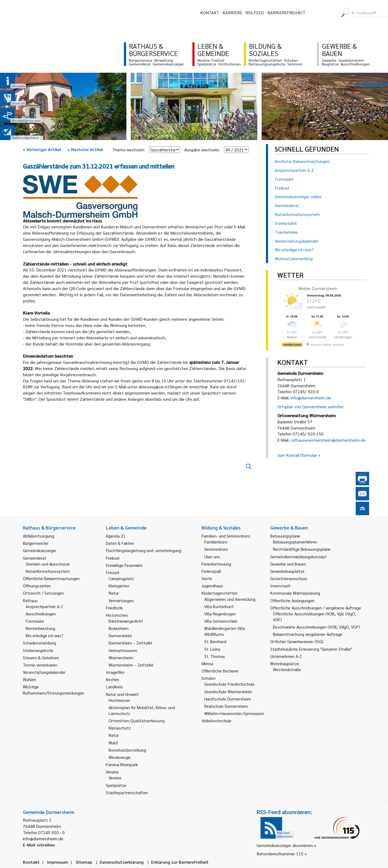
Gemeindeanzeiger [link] (40, 550)
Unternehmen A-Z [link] (286, 656)
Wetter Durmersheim (318, 288)
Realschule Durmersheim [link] (226, 706)
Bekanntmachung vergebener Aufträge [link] (308, 634)
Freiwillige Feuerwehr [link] (124, 565)
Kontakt (210, 13)
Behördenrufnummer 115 (280, 854)
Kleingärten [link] (119, 586)
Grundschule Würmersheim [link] (228, 691)
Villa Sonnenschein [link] (221, 621)
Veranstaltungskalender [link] (44, 672)
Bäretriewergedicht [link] (126, 621)
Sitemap (84, 862)
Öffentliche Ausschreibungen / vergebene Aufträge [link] (316, 608)
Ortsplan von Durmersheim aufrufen (310, 407)
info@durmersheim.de (311, 398)
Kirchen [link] (112, 679)
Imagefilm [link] (115, 672)
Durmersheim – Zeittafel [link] (130, 643)
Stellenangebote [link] (38, 650)
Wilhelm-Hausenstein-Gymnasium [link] (234, 713)
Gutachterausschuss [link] (289, 578)
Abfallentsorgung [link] (39, 536)
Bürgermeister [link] (36, 543)
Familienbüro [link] (216, 542)
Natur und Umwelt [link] (122, 694)
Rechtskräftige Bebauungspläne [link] (302, 549)
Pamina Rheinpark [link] (122, 764)
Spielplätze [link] (116, 785)
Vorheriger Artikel (42, 149)
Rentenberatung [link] (40, 628)
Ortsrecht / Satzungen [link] (43, 593)
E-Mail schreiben (39, 845)
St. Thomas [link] (215, 656)
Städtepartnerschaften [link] (127, 792)
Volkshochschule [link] (216, 721)
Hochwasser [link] (119, 700)
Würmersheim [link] (121, 658)
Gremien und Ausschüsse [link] (48, 564)
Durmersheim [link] (120, 635)
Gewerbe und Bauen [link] (288, 564)
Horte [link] (207, 578)
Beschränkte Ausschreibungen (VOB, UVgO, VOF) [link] (316, 627)
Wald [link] (113, 743)
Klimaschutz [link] (120, 728)
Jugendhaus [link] (212, 586)
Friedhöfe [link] (114, 608)
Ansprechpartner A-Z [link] (44, 606)
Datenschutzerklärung (122, 862)
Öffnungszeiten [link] (37, 586)
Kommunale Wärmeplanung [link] (295, 593)
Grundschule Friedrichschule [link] (229, 684)
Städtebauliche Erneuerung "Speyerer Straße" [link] (311, 649)
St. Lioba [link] (212, 649)
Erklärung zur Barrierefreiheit (180, 862)
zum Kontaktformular (297, 455)
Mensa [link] (207, 663)
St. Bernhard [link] (215, 641)
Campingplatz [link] (121, 578)
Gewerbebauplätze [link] (287, 571)
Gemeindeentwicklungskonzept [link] (299, 557)
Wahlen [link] (30, 679)
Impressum (58, 862)
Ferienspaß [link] (211, 571)
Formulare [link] (35, 621)
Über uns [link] (212, 557)
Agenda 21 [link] (116, 536)
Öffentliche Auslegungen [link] (292, 600)
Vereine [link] (115, 778)
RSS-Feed (255, 13)
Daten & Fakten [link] (120, 543)
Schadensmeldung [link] (39, 643)
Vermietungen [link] (121, 600)
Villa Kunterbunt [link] (219, 606)
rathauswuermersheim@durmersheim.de (328, 440)
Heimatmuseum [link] (123, 650)
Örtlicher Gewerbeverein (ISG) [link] (297, 641)
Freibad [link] (113, 558)
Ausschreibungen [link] (41, 614)
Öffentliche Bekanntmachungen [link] (51, 578)
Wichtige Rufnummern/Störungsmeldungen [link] (53, 690)
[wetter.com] (292, 346)
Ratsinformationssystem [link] (48, 571)
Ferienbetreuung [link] (216, 564)
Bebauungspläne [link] (285, 536)
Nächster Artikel (85, 149)
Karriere (232, 13)
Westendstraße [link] (287, 669)
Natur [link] (114, 593)
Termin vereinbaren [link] (40, 665)
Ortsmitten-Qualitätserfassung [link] (137, 721)
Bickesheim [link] (119, 628)
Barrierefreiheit (286, 13)
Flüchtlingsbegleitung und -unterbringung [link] (144, 550)
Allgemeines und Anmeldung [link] (230, 599)
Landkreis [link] (114, 687)
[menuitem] (314, 13)
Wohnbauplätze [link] (285, 663)
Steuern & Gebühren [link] (41, 658)
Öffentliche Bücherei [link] (220, 671)
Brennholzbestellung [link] (127, 750)
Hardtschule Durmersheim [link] (228, 699)
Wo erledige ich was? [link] (44, 635)
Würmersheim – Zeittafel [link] (131, 665)
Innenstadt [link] (280, 586)
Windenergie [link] (120, 757)
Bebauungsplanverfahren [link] (295, 542)
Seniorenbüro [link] (216, 549)
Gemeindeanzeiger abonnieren (285, 845)
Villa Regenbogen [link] (220, 614)
